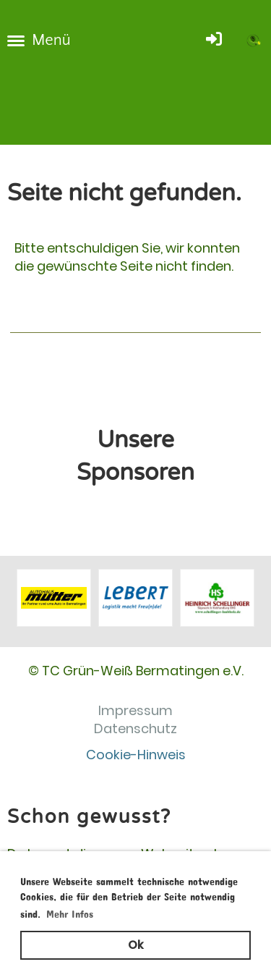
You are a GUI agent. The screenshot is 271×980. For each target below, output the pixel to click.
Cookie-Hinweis (136, 755)
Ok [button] (135, 945)
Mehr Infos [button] (70, 912)
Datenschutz (135, 728)
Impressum (135, 710)
